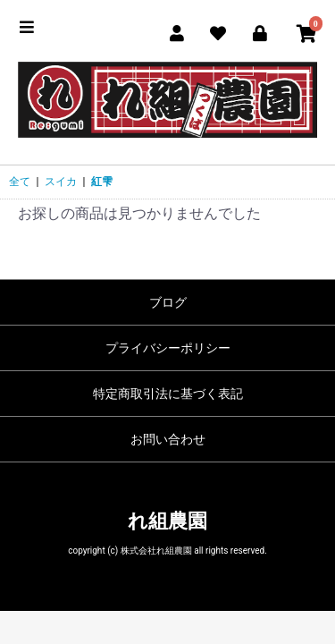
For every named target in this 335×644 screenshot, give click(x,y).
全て (20, 182)
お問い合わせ (168, 439)
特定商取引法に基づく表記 (168, 394)
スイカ (61, 182)
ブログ (168, 302)
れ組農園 (167, 521)
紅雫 (102, 182)
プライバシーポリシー (168, 348)
